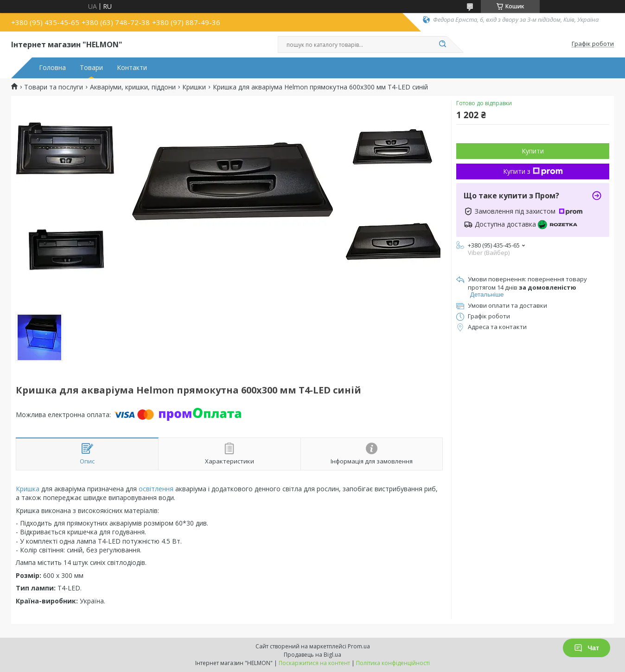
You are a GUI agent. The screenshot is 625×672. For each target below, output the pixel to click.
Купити (533, 151)
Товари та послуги (54, 87)
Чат (587, 648)
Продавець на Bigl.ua (312, 655)
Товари (91, 68)
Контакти (132, 68)
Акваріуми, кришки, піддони (133, 87)
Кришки (194, 87)
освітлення (156, 489)
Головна (52, 68)
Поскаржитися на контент (314, 663)
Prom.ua (359, 646)
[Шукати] (442, 44)
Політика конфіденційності (393, 663)
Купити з (533, 171)
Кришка (28, 489)
